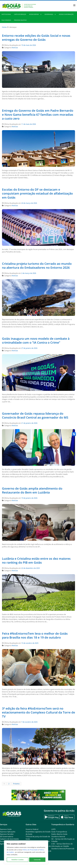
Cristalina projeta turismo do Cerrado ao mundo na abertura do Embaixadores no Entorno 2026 (37, 266)
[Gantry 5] (12, 814)
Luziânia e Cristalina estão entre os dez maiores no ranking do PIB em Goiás (36, 561)
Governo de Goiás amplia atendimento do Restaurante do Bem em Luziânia (32, 490)
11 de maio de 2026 (29, 124)
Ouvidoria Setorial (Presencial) (63, 849)
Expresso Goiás (6, 829)
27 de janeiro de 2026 (29, 348)
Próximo (16, 784)
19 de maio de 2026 (29, 45)
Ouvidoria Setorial (58, 837)
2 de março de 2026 (29, 273)
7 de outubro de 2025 (29, 722)
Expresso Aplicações (8, 832)
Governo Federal (32, 829)
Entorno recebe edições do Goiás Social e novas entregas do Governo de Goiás (36, 38)
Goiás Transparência (59, 832)
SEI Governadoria (7, 837)
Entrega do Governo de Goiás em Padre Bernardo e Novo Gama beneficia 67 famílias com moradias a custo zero (38, 114)
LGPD (53, 829)
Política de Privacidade (30, 850)
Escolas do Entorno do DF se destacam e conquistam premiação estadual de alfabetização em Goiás (37, 193)
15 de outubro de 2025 (30, 643)
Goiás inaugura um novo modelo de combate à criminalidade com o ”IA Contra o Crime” (36, 341)
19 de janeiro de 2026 (29, 498)
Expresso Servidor (7, 834)
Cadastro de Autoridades (9, 839)
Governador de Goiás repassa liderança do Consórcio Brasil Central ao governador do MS (35, 415)
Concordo (37, 860)
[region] (26, 852)
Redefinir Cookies (18, 860)
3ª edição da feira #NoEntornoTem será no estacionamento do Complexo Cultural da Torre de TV (38, 712)
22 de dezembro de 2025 (31, 568)
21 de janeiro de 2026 (29, 423)
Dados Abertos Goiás (59, 834)
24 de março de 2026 (29, 203)
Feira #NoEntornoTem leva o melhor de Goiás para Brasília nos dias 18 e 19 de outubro (35, 635)
